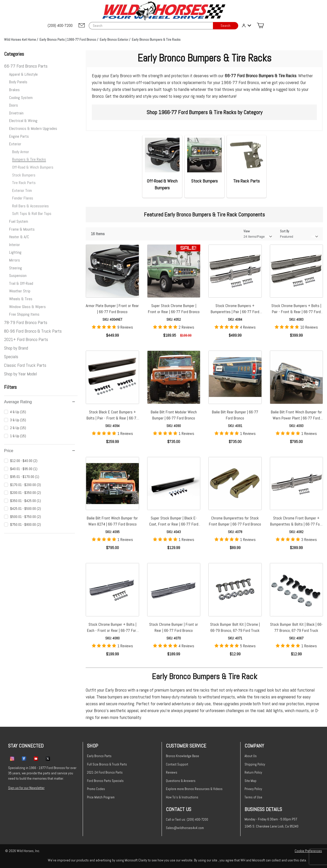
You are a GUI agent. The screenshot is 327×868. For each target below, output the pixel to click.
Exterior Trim (22, 190)
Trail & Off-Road (21, 283)
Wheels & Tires (21, 299)
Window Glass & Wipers (27, 307)
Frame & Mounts (22, 229)
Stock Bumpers (24, 175)
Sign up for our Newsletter (26, 788)
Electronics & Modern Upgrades (33, 128)
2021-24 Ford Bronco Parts (105, 772)
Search (225, 26)
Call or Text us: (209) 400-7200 (187, 820)
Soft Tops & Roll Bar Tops (32, 214)
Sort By (285, 231)
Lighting (15, 252)
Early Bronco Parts (99, 756)
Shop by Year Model (20, 374)
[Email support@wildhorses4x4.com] (82, 26)
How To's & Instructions (182, 797)
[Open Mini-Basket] (260, 26)
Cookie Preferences (308, 851)
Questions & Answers (181, 781)
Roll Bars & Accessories (30, 206)
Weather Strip (20, 291)
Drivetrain (16, 113)
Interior (15, 245)
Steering (16, 268)
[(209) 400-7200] (60, 26)
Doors (14, 105)
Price (39, 451)
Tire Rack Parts (24, 183)
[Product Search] (151, 26)
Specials (11, 357)
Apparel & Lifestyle (23, 74)
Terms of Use (253, 797)
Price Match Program (101, 797)
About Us (251, 756)
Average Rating (39, 402)
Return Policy (253, 772)
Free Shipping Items (24, 314)
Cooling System (21, 98)
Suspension (18, 276)
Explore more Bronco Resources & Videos (194, 789)
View (247, 231)
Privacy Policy (253, 789)
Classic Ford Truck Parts (25, 365)
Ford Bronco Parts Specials (105, 781)
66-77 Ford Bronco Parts (26, 66)
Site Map (250, 781)
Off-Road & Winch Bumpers (33, 167)
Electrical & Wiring (23, 121)
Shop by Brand (16, 348)
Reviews (172, 772)
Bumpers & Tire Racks (29, 159)
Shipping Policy (255, 764)
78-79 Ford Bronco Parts (26, 322)
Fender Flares (23, 198)
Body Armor (21, 152)
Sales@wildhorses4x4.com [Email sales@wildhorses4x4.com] (185, 828)
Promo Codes (96, 789)
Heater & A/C (19, 237)
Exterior (15, 144)
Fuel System (19, 221)
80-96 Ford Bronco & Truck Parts (33, 331)
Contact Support (177, 764)
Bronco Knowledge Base (182, 756)
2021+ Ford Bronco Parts (26, 339)
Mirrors (15, 260)
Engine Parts (19, 136)
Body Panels (18, 82)
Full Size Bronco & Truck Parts (107, 764)
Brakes (14, 90)
